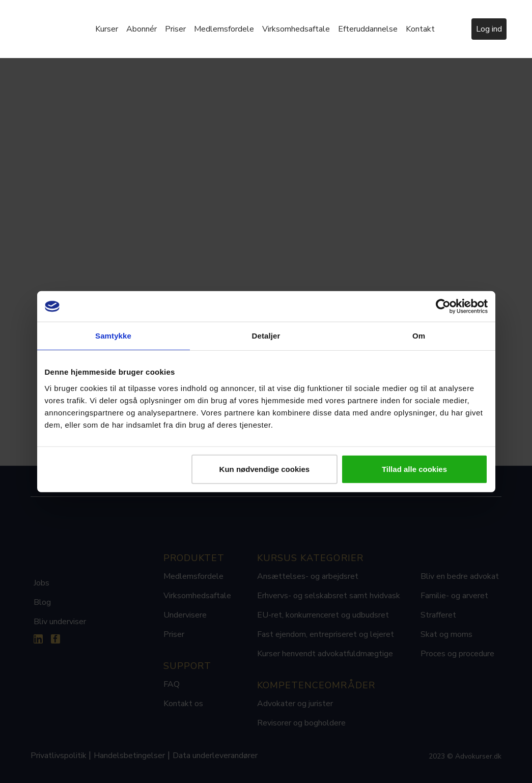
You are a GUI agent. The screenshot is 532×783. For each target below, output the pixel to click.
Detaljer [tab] (266, 336)
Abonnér (142, 29)
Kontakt (420, 29)
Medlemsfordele (224, 29)
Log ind (489, 29)
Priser (175, 29)
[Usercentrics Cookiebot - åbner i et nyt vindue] (443, 306)
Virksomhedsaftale (296, 29)
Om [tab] (419, 336)
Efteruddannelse (368, 29)
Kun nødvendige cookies (265, 469)
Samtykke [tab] (113, 336)
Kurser (107, 29)
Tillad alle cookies (414, 469)
